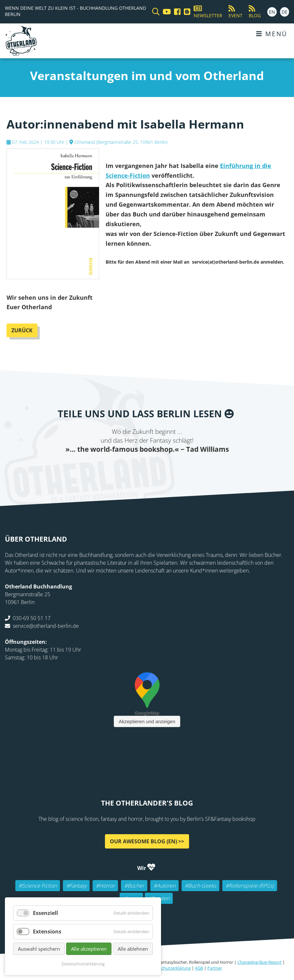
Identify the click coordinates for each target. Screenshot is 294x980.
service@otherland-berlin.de (46, 627)
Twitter (121, 468)
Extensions (47, 932)
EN (272, 12)
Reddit (147, 468)
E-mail (134, 468)
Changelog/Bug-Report (259, 963)
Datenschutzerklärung (169, 969)
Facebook (108, 468)
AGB (199, 969)
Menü (272, 34)
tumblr (173, 468)
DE (285, 12)
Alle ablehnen (133, 949)
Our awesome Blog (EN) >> (147, 842)
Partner (215, 969)
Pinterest (186, 468)
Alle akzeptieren (89, 949)
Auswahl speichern (39, 949)
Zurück (22, 331)
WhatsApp (160, 468)
